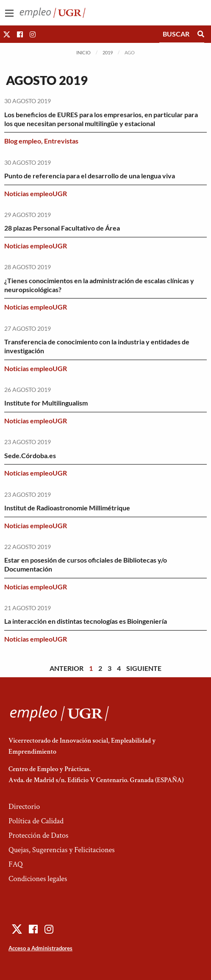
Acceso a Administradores (40, 948)
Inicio (83, 52)
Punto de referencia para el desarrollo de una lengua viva (90, 176)
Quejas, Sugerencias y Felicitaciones (62, 850)
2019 (108, 52)
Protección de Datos (38, 835)
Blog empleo (23, 141)
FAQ (16, 864)
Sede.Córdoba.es (30, 455)
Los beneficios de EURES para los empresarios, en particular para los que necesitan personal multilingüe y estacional (101, 119)
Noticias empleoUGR (36, 193)
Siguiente (144, 668)
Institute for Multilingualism (46, 403)
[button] (7, 34)
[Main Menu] (9, 13)
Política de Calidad (36, 821)
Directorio (24, 807)
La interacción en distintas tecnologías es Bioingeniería (86, 621)
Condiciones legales (38, 879)
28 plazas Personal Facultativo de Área (62, 228)
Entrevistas (61, 141)
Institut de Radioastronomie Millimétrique (67, 508)
